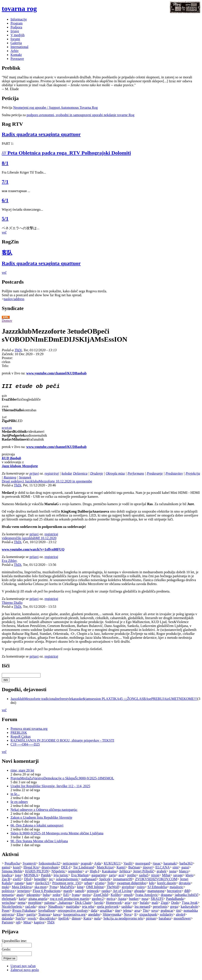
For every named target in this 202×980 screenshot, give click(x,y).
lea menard (142, 911)
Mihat (166, 880)
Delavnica (80, 478)
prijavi (34, 478)
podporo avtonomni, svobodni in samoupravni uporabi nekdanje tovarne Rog (80, 115)
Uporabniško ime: (14, 945)
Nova (128, 919)
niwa (42, 911)
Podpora (16, 27)
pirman (151, 923)
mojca (111, 903)
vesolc (32, 923)
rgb (18, 927)
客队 (7, 253)
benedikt (40, 884)
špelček (63, 923)
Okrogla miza (115, 478)
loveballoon (47, 915)
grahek (162, 876)
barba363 (186, 868)
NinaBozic (56, 911)
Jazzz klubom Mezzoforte (20, 471)
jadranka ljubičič (186, 899)
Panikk (46, 880)
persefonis (160, 911)
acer (121, 880)
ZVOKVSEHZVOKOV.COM (156, 884)
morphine (35, 907)
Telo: (5, 366)
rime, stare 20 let (22, 775)
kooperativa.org (74, 919)
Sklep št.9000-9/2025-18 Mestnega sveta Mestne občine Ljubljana (57, 838)
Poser (6, 915)
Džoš (28, 884)
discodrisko (47, 923)
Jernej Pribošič (143, 876)
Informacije (19, 19)
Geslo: (6, 954)
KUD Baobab (11, 463)
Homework (114, 907)
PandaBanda (175, 903)
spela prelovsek (108, 911)
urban (88, 888)
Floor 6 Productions (47, 895)
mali (155, 907)
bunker (134, 903)
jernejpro (24, 895)
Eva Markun (80, 880)
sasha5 (144, 880)
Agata (122, 903)
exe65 (17, 884)
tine (118, 915)
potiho (132, 880)
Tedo (111, 888)
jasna (173, 876)
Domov (7, 321)
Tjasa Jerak (190, 907)
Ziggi (164, 907)
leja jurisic (61, 880)
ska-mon (40, 891)
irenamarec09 (123, 884)
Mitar (27, 927)
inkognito (33, 899)
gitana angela (38, 903)
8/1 (5, 163)
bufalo (144, 907)
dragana (166, 899)
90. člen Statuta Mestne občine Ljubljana (39, 846)
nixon (155, 880)
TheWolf (113, 891)
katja (22, 903)
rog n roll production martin (69, 903)
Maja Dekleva (22, 891)
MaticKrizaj (105, 872)
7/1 (5, 182)
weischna (8, 907)
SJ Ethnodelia (157, 891)
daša (94, 915)
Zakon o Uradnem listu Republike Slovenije (41, 822)
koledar (67, 478)
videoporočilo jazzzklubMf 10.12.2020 (29, 543)
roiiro (141, 891)
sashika (127, 911)
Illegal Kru (31, 872)
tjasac (157, 868)
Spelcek (105, 884)
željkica (125, 876)
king (80, 891)
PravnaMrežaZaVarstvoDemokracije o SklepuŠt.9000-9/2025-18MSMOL (62, 783)
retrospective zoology (73, 915)
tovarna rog (19, 9)
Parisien (7, 927)
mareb (68, 895)
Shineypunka (112, 919)
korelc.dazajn (167, 888)
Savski (99, 907)
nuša (97, 923)
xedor (56, 899)
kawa (57, 919)
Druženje (97, 478)
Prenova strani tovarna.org (29, 733)
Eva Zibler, (10, 565)
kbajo (190, 880)
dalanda (7, 923)
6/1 (5, 200)
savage (178, 880)
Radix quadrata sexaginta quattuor (41, 134)
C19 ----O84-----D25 (25, 749)
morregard (143, 868)
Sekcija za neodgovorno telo (123, 923)
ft (135, 919)
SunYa (20, 923)
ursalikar (106, 915)
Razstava (10, 482)
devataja (185, 888)
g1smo (100, 888)
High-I (94, 876)
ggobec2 (98, 903)
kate (29, 888)
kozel (17, 872)
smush (128, 899)
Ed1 (66, 899)
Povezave (17, 59)
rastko (106, 895)
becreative (174, 895)
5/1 (5, 219)
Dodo (175, 907)
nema (22, 907)
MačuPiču (67, 891)
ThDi (18, 350)
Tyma (53, 891)
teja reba (88, 911)
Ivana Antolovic (147, 899)
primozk (93, 895)
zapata (19, 888)
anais (20, 899)
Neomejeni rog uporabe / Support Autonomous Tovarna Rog (55, 108)
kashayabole (189, 911)
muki (5, 891)
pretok (7, 432)
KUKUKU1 (112, 868)
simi (176, 872)
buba (46, 899)
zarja (112, 880)
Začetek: (8, 354)
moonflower (182, 923)
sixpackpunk (148, 919)
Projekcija (193, 478)
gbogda (140, 895)
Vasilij (128, 868)
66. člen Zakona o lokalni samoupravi (37, 830)
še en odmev (19, 806)
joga (18, 880)
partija (31, 919)
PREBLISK (19, 737)
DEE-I (66, 872)
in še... (15, 798)
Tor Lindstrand (83, 872)
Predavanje (155, 478)
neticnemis (70, 868)
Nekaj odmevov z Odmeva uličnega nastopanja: (44, 814)
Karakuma (109, 876)
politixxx (8, 895)
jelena (127, 915)
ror (135, 907)
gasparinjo (99, 880)
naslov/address (14, 299)
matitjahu (72, 911)
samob (80, 895)
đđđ (187, 895)
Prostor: (7, 358)
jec (51, 884)
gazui (185, 872)
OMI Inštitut (95, 891)
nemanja (8, 899)
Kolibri (116, 899)
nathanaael (89, 884)
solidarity (166, 919)
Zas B (6, 884)
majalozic (176, 891)
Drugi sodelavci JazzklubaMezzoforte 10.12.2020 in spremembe (47, 486)
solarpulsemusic (67, 884)
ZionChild (101, 899)
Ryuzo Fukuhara (24, 915)
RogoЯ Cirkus (21, 741)
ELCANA (162, 872)
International (19, 47)
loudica (7, 880)
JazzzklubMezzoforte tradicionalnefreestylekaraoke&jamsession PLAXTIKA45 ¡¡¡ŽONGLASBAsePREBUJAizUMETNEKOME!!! (104, 703)
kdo (152, 888)
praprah (86, 868)
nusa (145, 903)
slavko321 (42, 888)
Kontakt (16, 55)
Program (17, 23)
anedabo (94, 919)
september (75, 876)
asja (127, 907)
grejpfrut (128, 891)
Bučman (134, 872)
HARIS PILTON (37, 876)
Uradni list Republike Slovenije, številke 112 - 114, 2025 (50, 791)
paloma (50, 907)
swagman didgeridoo (132, 888)
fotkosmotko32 (49, 868)
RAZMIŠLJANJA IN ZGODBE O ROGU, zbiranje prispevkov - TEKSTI (62, 745)
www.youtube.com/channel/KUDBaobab (56, 373)
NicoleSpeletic (12, 911)
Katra (87, 923)
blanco (184, 876)
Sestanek (25, 482)
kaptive (39, 927)
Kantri (121, 872)
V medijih (18, 35)
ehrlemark (9, 903)
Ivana (76, 899)
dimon (76, 923)
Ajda (97, 868)
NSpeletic (58, 876)
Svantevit (29, 868)
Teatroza (44, 919)
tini (178, 915)
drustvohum (50, 872)
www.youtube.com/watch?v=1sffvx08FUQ (33, 554)
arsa (137, 915)
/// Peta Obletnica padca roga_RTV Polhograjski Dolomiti (66, 153)
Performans (136, 478)
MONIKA (31, 880)
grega (174, 911)
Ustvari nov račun (23, 971)
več (4, 232)
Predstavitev (174, 478)
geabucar (167, 915)
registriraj (52, 478)
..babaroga (65, 907)
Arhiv (15, 51)
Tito (146, 915)
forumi (15, 39)
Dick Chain (83, 907)
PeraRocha (12, 868)
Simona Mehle (12, 876)
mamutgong (156, 895)
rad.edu (30, 911)
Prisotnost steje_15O (67, 888)
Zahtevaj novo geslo (25, 974)
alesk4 (180, 919)
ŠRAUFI (157, 903)
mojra (87, 899)
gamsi (6, 872)
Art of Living (122, 895)
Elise (20, 919)
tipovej (148, 872)
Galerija (16, 43)
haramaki (170, 868)
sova (154, 915)
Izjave (15, 31)
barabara (165, 923)
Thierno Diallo (12, 607)
